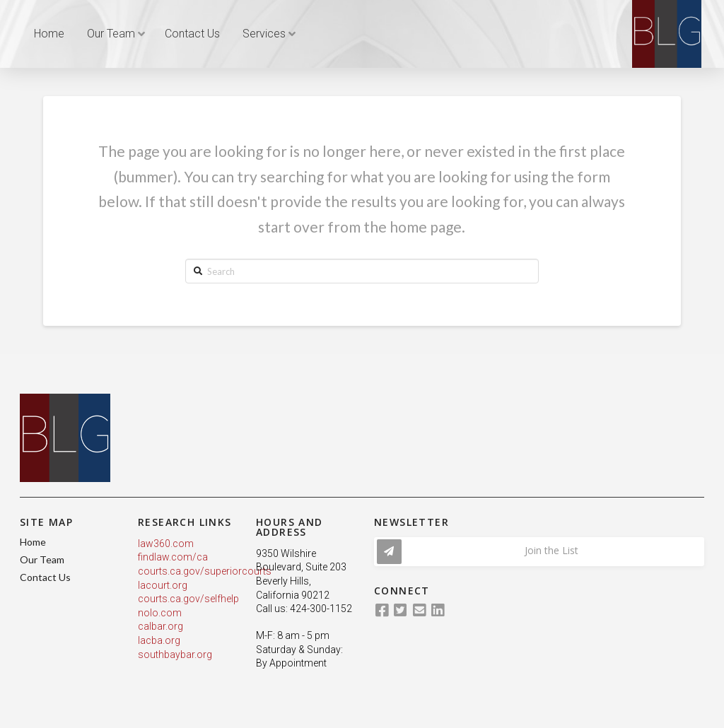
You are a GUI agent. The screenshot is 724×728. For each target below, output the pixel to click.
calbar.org (160, 626)
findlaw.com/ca (173, 557)
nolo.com (160, 613)
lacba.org (159, 640)
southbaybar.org (175, 654)
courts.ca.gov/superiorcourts (205, 571)
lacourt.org (163, 585)
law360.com (166, 544)
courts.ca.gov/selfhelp (188, 599)
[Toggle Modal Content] (539, 552)
